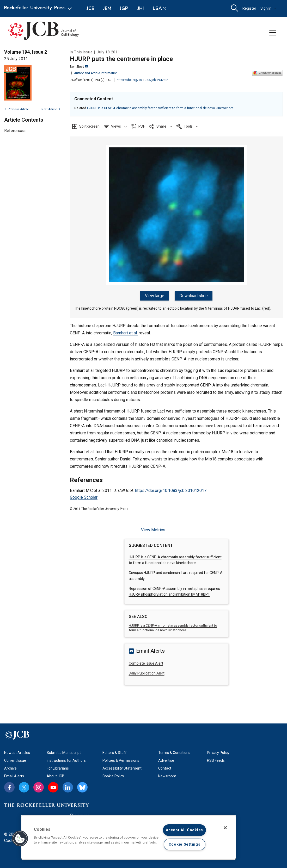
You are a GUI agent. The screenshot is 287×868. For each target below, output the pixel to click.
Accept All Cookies (184, 830)
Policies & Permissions (121, 760)
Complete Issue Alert (146, 663)
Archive (10, 768)
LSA (157, 8)
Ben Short (79, 67)
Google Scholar (84, 497)
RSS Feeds (216, 760)
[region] (129, 837)
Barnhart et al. (125, 332)
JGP (124, 8)
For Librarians (58, 768)
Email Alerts (14, 776)
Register (249, 8)
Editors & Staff (115, 752)
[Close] (225, 828)
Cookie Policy (113, 776)
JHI (141, 8)
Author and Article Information (94, 73)
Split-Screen (89, 126)
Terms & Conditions (174, 752)
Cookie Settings (185, 844)
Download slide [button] (193, 296)
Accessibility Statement (122, 768)
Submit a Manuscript (64, 752)
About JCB (56, 776)
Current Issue (15, 760)
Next (51, 109)
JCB (91, 8)
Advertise (166, 760)
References (15, 131)
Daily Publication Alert (147, 673)
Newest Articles (17, 752)
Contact (165, 768)
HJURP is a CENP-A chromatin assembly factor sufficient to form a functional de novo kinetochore (160, 108)
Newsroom (167, 776)
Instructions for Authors (66, 760)
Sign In (268, 8)
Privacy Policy (218, 752)
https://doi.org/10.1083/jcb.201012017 (171, 490)
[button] (115, 126)
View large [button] (155, 296)
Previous (16, 109)
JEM (107, 8)
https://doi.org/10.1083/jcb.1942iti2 (142, 80)
